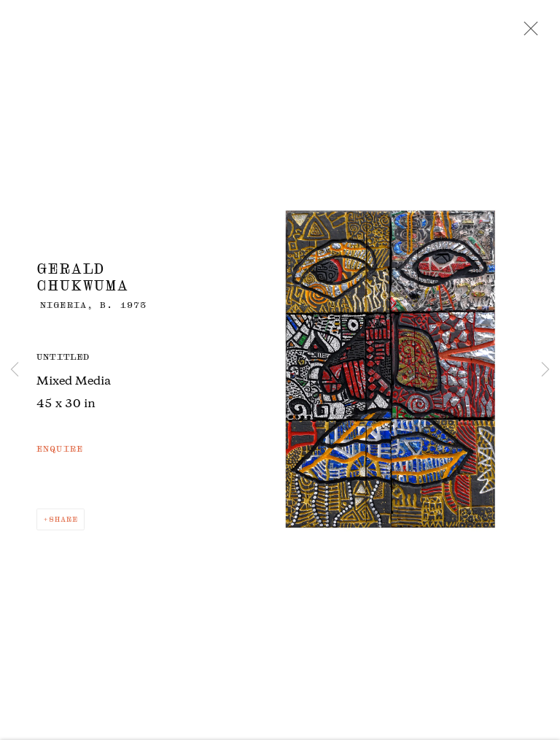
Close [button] (527, 33)
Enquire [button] (60, 452)
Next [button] (545, 370)
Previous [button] (15, 370)
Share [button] (63, 522)
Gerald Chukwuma (83, 280)
